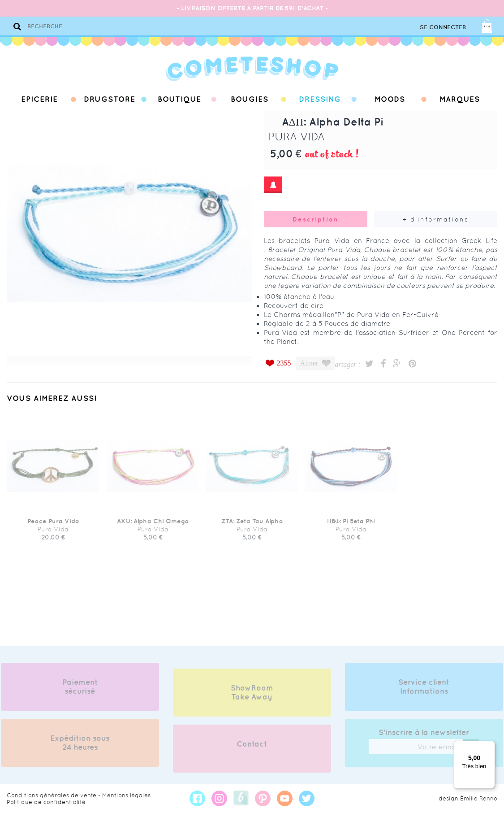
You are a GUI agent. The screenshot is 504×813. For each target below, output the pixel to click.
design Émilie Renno (468, 798)
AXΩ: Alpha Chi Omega (153, 525)
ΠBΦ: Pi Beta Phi (351, 525)
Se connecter (443, 27)
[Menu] (490, 746)
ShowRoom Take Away (252, 696)
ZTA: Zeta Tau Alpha (252, 525)
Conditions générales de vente (52, 795)
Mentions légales (126, 795)
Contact (252, 748)
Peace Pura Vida (53, 525)
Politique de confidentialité (46, 802)
